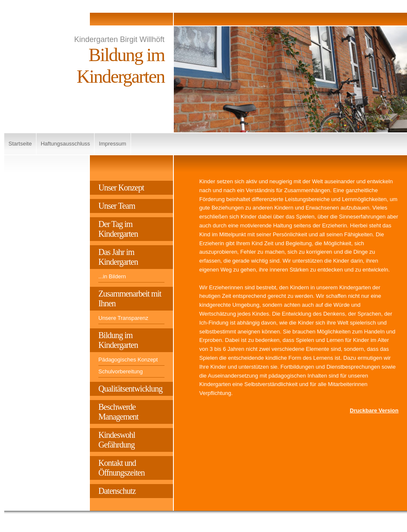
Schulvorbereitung (121, 371)
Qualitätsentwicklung (130, 389)
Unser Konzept (121, 188)
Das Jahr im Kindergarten (118, 257)
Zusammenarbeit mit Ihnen (130, 298)
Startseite (20, 144)
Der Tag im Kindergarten (118, 229)
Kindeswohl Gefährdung (117, 440)
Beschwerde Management (118, 412)
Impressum (112, 144)
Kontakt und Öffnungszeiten (121, 468)
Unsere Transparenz (123, 318)
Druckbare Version (374, 410)
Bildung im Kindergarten (118, 340)
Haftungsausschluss (65, 144)
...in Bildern (112, 276)
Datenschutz (117, 491)
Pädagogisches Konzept (128, 360)
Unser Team (117, 206)
